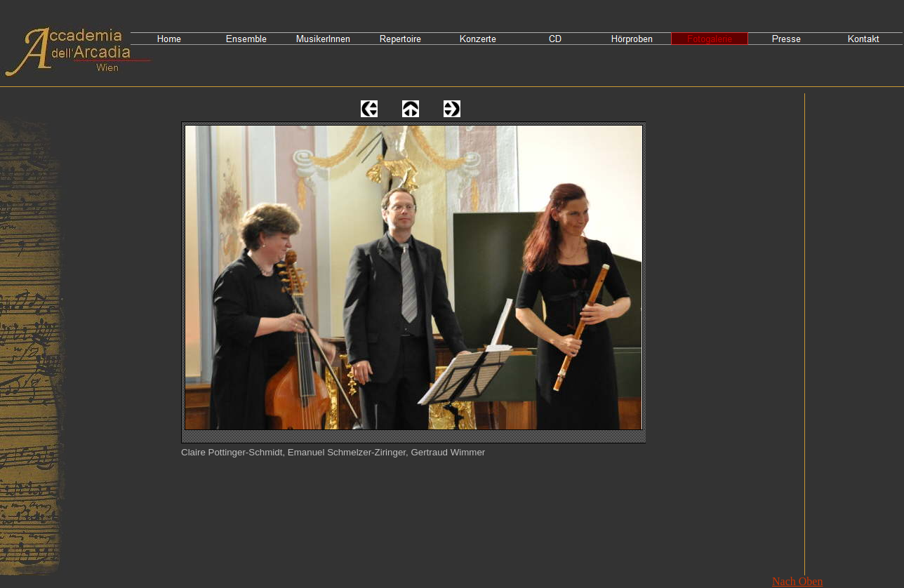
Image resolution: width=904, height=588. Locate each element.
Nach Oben (797, 581)
